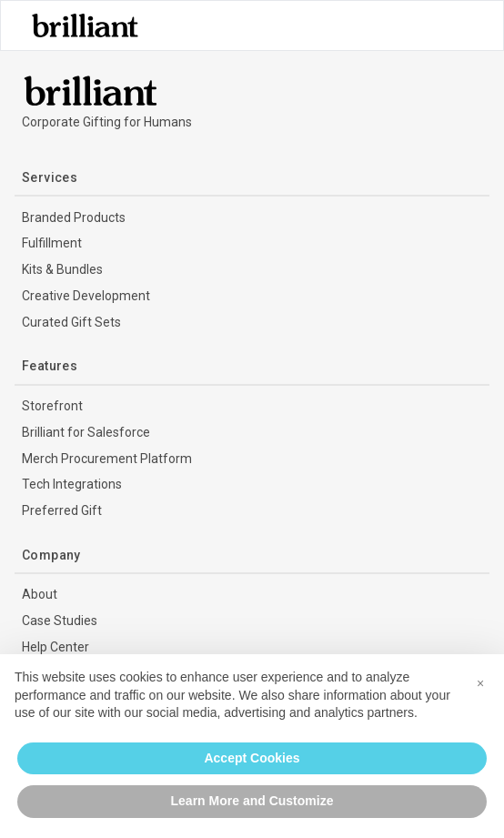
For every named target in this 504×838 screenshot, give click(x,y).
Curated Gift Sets (71, 322)
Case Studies (60, 621)
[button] (480, 683)
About (40, 594)
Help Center (55, 647)
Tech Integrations (72, 484)
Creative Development (86, 296)
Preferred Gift (62, 510)
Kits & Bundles (62, 269)
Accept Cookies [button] (252, 758)
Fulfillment (52, 243)
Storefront (52, 406)
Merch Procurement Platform (107, 459)
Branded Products (74, 217)
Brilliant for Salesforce (86, 432)
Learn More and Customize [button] (252, 801)
